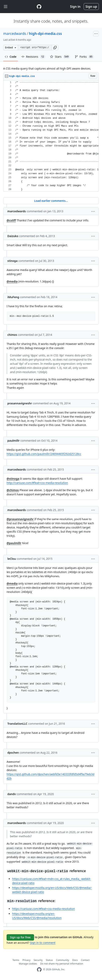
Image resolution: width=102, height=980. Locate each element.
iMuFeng (13, 297)
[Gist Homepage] (39, 7)
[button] (55, 48)
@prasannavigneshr (20, 519)
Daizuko (13, 236)
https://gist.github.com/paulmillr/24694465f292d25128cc (44, 454)
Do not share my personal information (62, 964)
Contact (85, 960)
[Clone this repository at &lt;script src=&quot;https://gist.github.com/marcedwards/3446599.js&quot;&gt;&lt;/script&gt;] (35, 48)
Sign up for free (20, 937)
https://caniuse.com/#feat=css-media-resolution (44, 909)
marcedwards (15, 33)
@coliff (11, 220)
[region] (51, 136)
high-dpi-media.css (46, 33)
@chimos (13, 490)
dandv (12, 794)
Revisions (33, 57)
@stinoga (13, 479)
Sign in (75, 7)
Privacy (26, 960)
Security (38, 960)
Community (63, 960)
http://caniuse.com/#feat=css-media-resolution (37, 483)
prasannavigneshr (20, 403)
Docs (75, 960)
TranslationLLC (17, 724)
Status (49, 960)
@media (12, 281)
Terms (16, 960)
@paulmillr (14, 543)
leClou (12, 559)
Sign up (91, 7)
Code (11, 57)
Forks (84, 57)
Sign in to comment (43, 943)
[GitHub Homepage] (39, 970)
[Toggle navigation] (6, 7)
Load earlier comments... (51, 201)
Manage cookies (28, 964)
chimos (12, 335)
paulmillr (13, 441)
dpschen (13, 753)
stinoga (12, 261)
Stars (60, 57)
